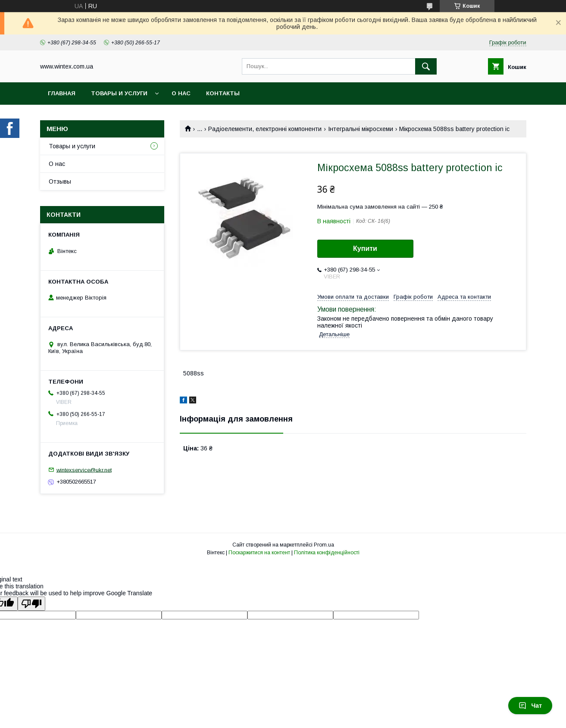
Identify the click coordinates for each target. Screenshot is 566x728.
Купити (365, 248)
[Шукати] (426, 66)
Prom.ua (324, 545)
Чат (530, 706)
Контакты (223, 93)
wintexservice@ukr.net (84, 470)
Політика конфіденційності (327, 553)
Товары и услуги (119, 93)
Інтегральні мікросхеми (361, 129)
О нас (181, 93)
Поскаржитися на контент (259, 553)
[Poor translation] (31, 604)
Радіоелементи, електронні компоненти (265, 129)
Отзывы (60, 181)
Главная (62, 93)
